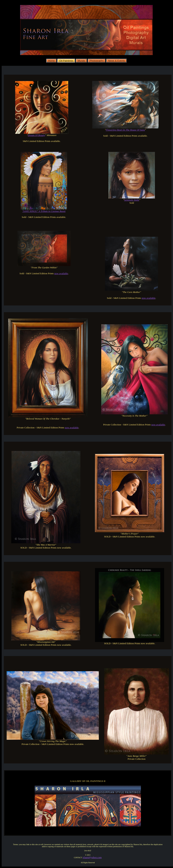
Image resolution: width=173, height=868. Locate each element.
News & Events (116, 61)
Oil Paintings (66, 61)
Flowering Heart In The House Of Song (125, 130)
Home (51, 61)
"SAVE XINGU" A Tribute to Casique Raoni (44, 211)
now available (61, 273)
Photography (97, 61)
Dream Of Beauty (37, 135)
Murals (81, 61)
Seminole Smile (132, 200)
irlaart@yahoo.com (92, 857)
